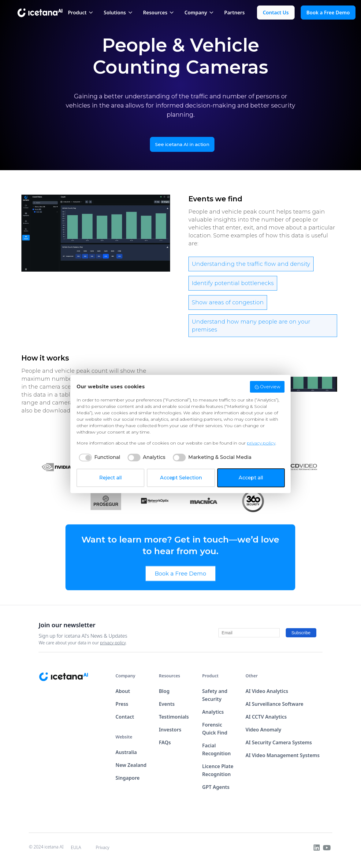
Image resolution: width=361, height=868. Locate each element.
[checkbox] (98, 457)
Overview (267, 387)
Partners (234, 13)
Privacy (102, 847)
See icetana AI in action (182, 144)
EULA (76, 847)
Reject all (110, 478)
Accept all (251, 478)
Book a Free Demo (180, 578)
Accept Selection (181, 478)
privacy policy (113, 643)
